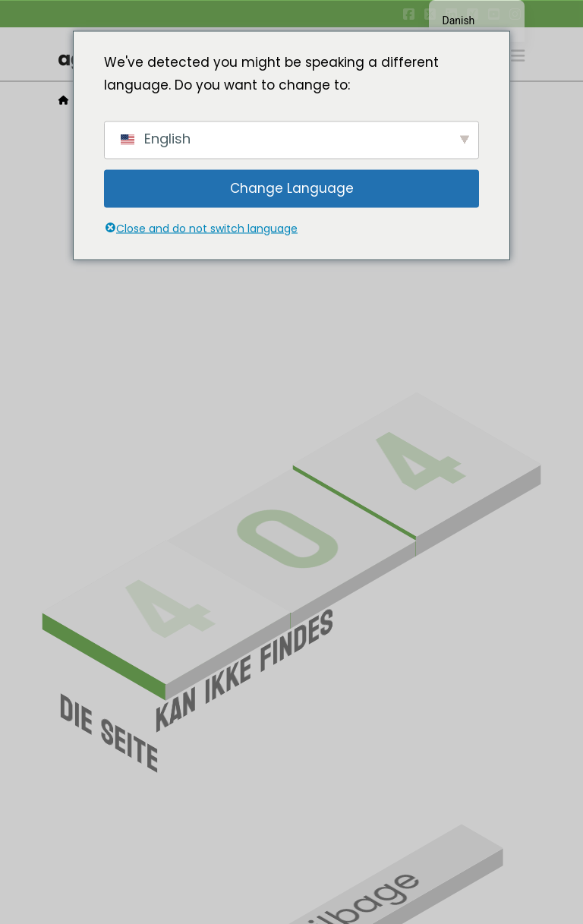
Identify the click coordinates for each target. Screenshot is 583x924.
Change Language (292, 188)
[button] (518, 56)
